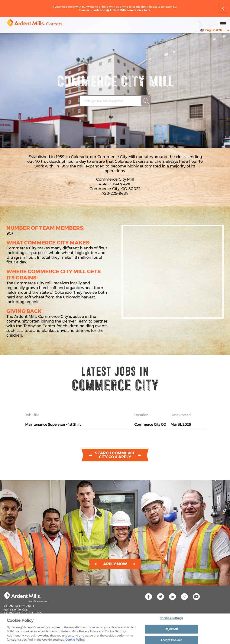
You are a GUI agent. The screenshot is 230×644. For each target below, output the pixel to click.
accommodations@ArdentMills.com (108, 10)
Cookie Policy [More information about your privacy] (75, 640)
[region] (115, 629)
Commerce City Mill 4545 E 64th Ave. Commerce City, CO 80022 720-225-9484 (23, 611)
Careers (54, 24)
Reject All (171, 629)
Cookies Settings (171, 618)
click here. (144, 10)
